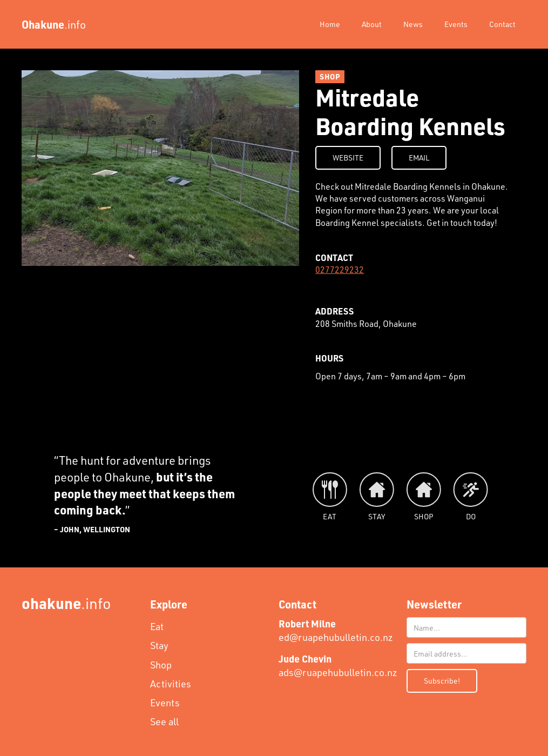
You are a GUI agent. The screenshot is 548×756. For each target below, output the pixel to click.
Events (456, 24)
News (413, 24)
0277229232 (340, 269)
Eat (157, 626)
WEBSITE (348, 158)
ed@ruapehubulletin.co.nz (336, 630)
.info (66, 603)
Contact (502, 24)
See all (164, 721)
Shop (161, 665)
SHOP (330, 76)
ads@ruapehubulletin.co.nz (338, 665)
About (372, 24)
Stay (159, 645)
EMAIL (419, 158)
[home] (54, 24)
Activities (171, 684)
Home (330, 24)
